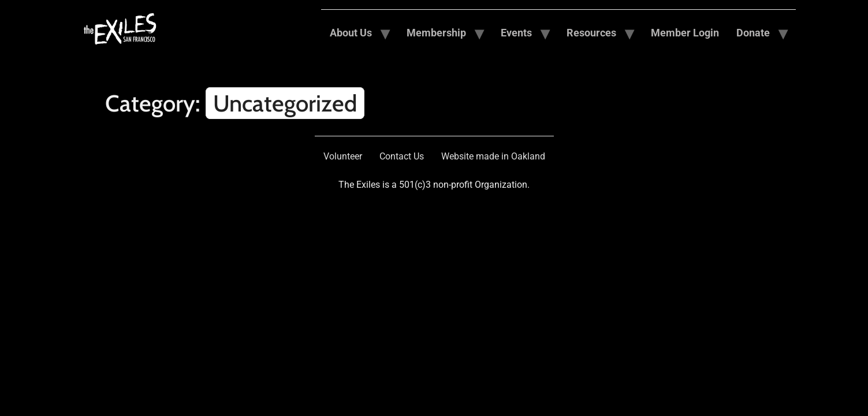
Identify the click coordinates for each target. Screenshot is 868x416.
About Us (351, 33)
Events (516, 33)
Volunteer (343, 156)
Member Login (685, 33)
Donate (753, 33)
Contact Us (402, 156)
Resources (591, 33)
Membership (436, 33)
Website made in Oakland (493, 156)
